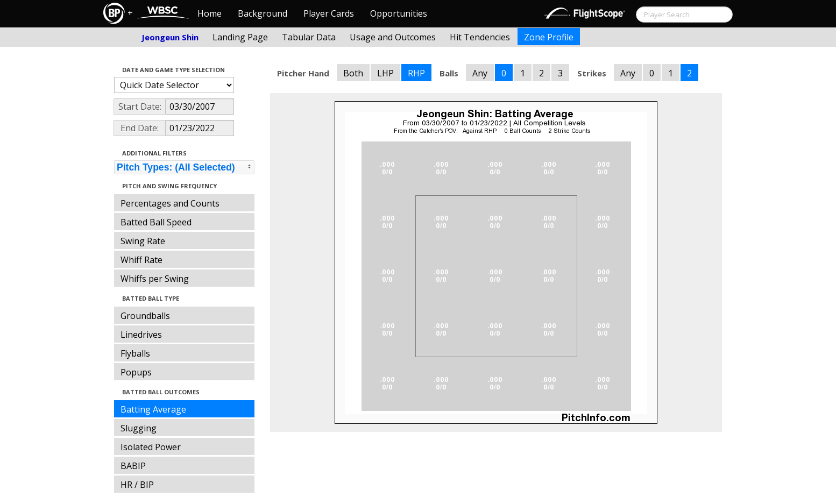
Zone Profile (549, 37)
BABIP (133, 466)
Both (353, 73)
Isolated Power (151, 447)
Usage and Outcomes (393, 37)
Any (480, 73)
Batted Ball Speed (156, 222)
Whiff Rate (141, 260)
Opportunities (399, 13)
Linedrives (141, 335)
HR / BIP (137, 485)
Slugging (139, 428)
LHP (385, 73)
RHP (416, 73)
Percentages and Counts (170, 203)
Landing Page (240, 37)
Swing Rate (143, 241)
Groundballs (145, 316)
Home (210, 13)
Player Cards (329, 13)
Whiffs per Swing (155, 279)
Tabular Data (309, 37)
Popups (136, 372)
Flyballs (135, 353)
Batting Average (153, 409)
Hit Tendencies (480, 37)
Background (263, 13)
